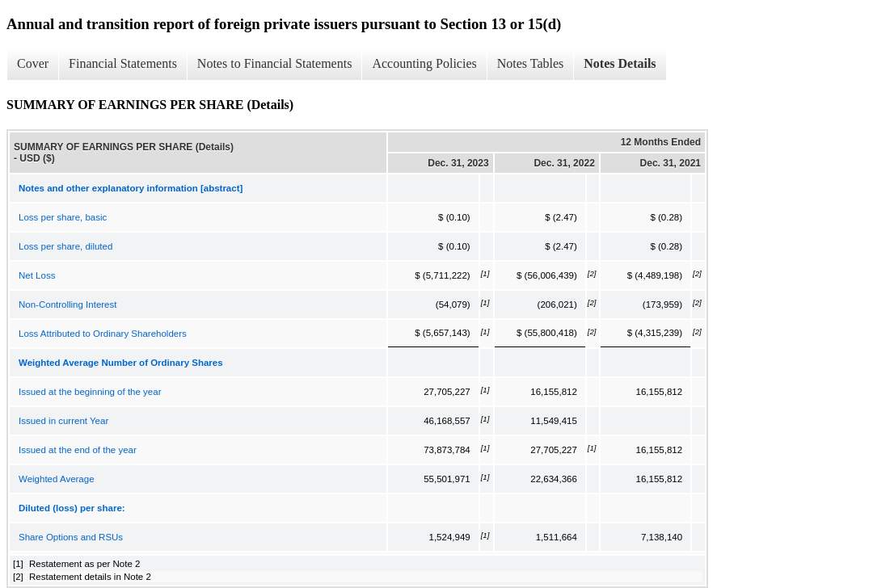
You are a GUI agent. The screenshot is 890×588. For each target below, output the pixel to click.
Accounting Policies (424, 63)
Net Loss (37, 275)
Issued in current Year (63, 421)
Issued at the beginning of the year (90, 392)
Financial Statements (123, 63)
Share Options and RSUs (71, 537)
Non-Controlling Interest (67, 304)
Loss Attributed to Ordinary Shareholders (103, 334)
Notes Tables (531, 63)
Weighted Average (57, 479)
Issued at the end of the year (78, 450)
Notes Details (620, 63)
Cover (33, 63)
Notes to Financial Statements (275, 63)
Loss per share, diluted (65, 246)
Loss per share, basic (63, 217)
